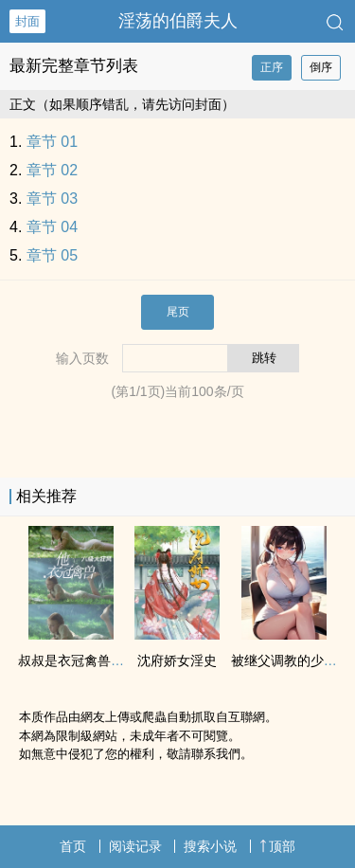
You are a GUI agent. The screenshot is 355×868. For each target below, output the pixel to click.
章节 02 (52, 170)
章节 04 (52, 227)
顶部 (277, 846)
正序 (272, 67)
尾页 (178, 312)
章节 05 (52, 255)
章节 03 (52, 199)
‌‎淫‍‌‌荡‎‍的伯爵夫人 (178, 21)
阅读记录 (135, 846)
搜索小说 (210, 846)
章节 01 (52, 142)
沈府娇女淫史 (177, 660)
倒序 (321, 67)
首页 (73, 846)
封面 (27, 21)
